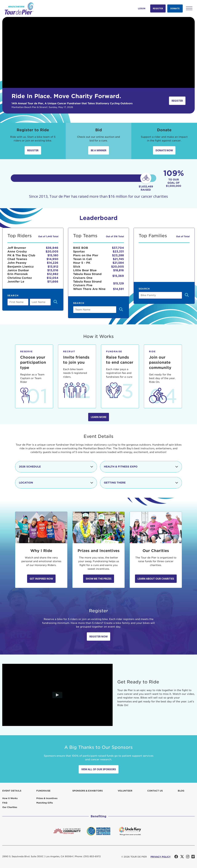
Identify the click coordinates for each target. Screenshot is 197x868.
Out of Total (183, 236)
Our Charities (10, 807)
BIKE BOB (81, 248)
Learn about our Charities (156, 579)
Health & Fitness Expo (141, 467)
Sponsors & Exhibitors (87, 791)
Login (142, 8)
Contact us (155, 791)
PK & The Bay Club (21, 255)
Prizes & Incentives (47, 798)
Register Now (98, 637)
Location (56, 483)
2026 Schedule (56, 467)
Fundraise (43, 791)
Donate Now (164, 150)
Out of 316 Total (115, 236)
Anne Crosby (17, 251)
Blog (181, 791)
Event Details (12, 791)
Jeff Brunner (17, 248)
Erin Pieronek (18, 274)
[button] (189, 8)
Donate (175, 8)
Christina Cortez (20, 278)
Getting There (141, 483)
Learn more (99, 417)
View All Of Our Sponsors (99, 769)
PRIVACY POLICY (161, 857)
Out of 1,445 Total (48, 236)
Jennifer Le (16, 282)
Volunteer (125, 791)
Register (158, 8)
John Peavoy (17, 263)
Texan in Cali (82, 259)
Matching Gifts (45, 803)
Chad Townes (17, 259)
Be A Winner (99, 150)
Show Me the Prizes (99, 579)
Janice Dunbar (18, 270)
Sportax (79, 251)
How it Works (10, 798)
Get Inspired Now (41, 579)
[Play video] (57, 695)
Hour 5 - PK (82, 263)
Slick (77, 267)
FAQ (5, 803)
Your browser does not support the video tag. (98, 52)
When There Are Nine (89, 289)
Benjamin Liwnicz (21, 267)
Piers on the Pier (86, 255)
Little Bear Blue (85, 270)
